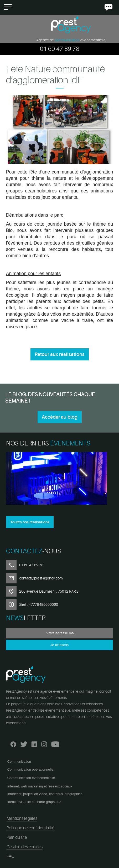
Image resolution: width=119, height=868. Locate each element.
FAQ (11, 856)
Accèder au (60, 417)
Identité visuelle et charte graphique (34, 802)
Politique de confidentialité (30, 828)
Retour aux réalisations (60, 354)
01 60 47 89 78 (60, 49)
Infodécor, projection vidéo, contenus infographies (45, 794)
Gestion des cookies (25, 847)
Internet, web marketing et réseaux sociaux (40, 786)
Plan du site (17, 837)
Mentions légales (22, 819)
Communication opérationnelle (30, 769)
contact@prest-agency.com (41, 578)
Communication (19, 762)
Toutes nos (30, 522)
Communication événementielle (31, 778)
